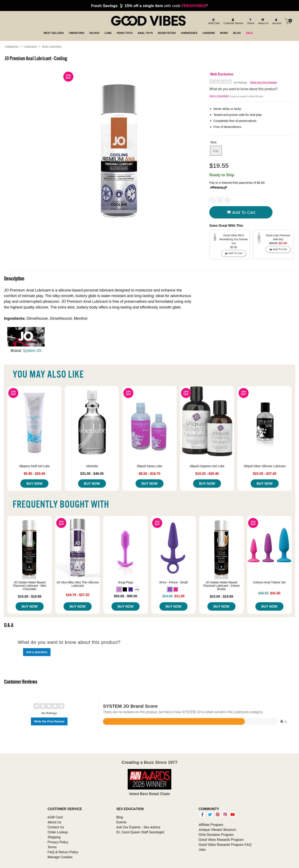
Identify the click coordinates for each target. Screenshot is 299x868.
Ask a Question (219, 96)
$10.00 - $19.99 (30, 596)
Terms (52, 847)
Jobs (202, 850)
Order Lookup (58, 832)
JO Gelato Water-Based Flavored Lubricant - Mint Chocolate (30, 586)
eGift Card (55, 817)
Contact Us (56, 827)
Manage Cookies (60, 857)
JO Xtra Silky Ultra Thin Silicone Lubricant (78, 584)
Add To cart (241, 212)
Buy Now (34, 484)
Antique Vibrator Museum (218, 830)
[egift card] (213, 21)
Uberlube (92, 466)
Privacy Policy (58, 842)
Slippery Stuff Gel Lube (34, 466)
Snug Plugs (126, 582)
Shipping (54, 837)
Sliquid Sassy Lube (149, 466)
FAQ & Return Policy (63, 852)
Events (121, 822)
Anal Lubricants (52, 47)
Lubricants (30, 47)
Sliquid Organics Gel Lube (207, 466)
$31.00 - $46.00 (92, 474)
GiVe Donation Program (216, 835)
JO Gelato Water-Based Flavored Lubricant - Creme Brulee (221, 586)
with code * (149, 6)
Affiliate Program (211, 825)
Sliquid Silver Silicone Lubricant (265, 466)
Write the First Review (263, 82)
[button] (119, 589)
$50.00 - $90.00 (125, 596)
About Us (54, 822)
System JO (32, 351)
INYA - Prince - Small (173, 582)
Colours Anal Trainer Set (269, 582)
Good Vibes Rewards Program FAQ (225, 845)
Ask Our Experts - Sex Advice (138, 827)
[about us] (263, 21)
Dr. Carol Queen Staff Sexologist (140, 832)
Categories (12, 47)
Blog (120, 817)
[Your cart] (288, 21)
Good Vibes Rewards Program (221, 840)
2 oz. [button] (216, 151)
